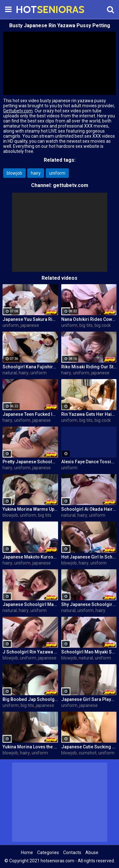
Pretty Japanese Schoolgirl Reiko (30, 462)
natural (10, 373)
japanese (30, 325)
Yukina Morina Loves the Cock (30, 747)
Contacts (72, 852)
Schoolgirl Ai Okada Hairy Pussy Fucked (89, 509)
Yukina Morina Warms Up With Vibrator (30, 509)
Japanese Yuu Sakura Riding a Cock (30, 319)
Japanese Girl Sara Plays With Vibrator (89, 699)
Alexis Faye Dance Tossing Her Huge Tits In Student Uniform (89, 462)
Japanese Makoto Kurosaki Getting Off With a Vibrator (30, 557)
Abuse (92, 852)
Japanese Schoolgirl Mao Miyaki (30, 604)
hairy (36, 173)
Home (27, 852)
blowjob (14, 173)
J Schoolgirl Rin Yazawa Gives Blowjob (30, 652)
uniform (57, 173)
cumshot (88, 753)
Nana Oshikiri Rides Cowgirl (89, 319)
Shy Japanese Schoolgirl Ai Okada (89, 604)
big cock (103, 325)
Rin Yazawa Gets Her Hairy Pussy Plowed (89, 414)
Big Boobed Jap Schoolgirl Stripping (30, 699)
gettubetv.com (71, 185)
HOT (32, 9)
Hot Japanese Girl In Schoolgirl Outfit (89, 557)
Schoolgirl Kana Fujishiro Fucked (30, 367)
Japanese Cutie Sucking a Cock (89, 747)
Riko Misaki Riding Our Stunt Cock (89, 367)
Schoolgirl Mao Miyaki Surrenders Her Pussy (89, 652)
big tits (86, 325)
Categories (48, 852)
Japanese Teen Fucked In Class (30, 414)
